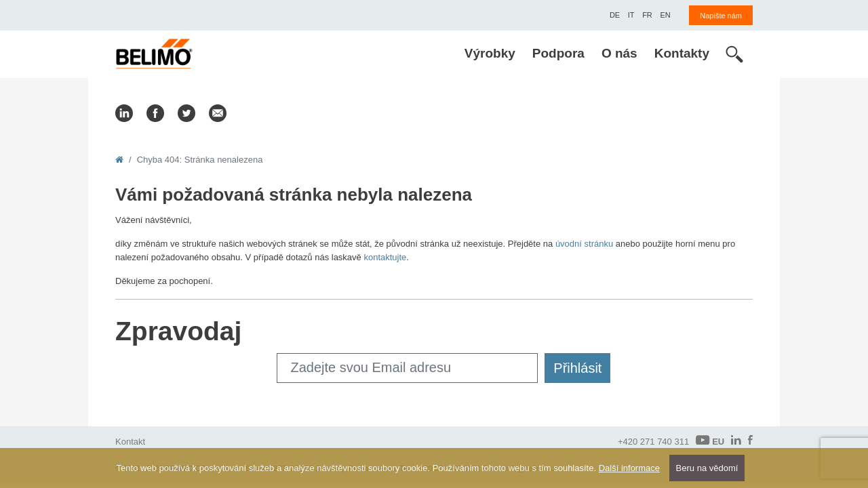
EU (710, 441)
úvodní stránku (584, 244)
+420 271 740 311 (653, 442)
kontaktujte (385, 257)
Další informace (629, 468)
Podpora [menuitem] (558, 53)
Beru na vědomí (707, 468)
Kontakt (130, 442)
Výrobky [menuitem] (490, 53)
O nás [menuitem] (619, 53)
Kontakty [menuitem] (682, 53)
